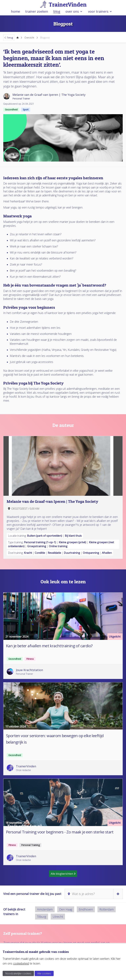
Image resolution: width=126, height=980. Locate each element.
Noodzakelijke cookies (18, 973)
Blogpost (45, 38)
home (16, 11)
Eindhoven (86, 909)
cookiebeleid (21, 963)
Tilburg (42, 917)
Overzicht (29, 38)
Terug (9, 38)
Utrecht (58, 917)
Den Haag (66, 909)
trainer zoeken (37, 11)
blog (57, 11)
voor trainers (100, 11)
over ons (74, 11)
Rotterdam (107, 909)
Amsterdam (45, 909)
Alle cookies (44, 973)
